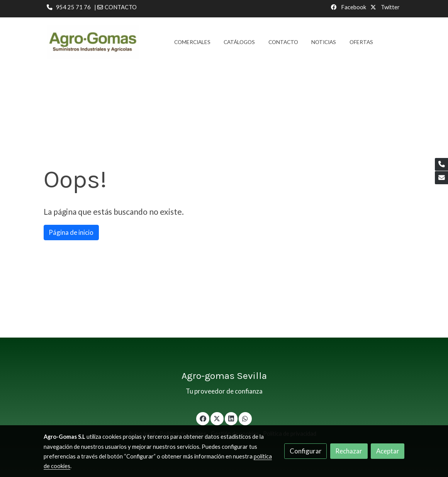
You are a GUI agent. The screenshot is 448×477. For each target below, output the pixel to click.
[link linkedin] (231, 418)
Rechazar (349, 451)
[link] (93, 42)
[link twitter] (217, 418)
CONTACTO (121, 7)
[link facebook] (203, 418)
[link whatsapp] (245, 418)
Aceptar (388, 451)
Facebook (353, 7)
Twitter (390, 7)
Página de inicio (71, 232)
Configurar (306, 451)
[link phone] (441, 165)
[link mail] (441, 178)
